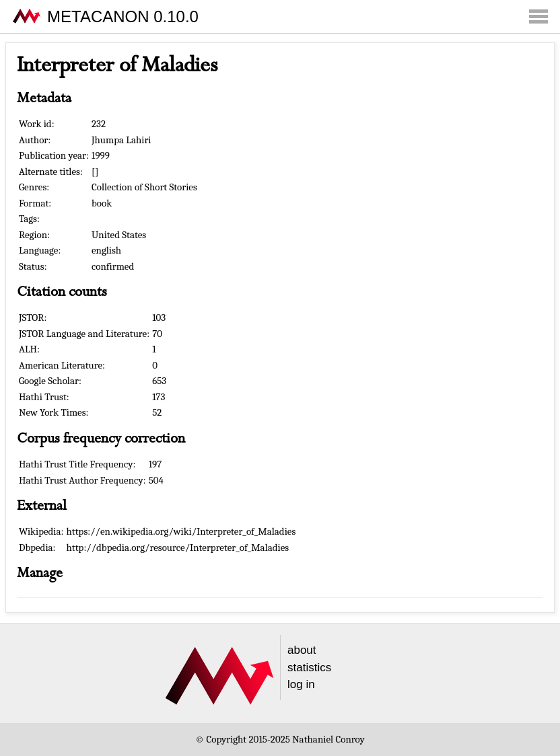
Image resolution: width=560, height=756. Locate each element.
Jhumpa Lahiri (121, 140)
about (302, 650)
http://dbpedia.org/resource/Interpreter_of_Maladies (178, 547)
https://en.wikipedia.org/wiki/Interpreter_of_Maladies (181, 531)
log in (301, 684)
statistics (309, 668)
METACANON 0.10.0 (123, 16)
